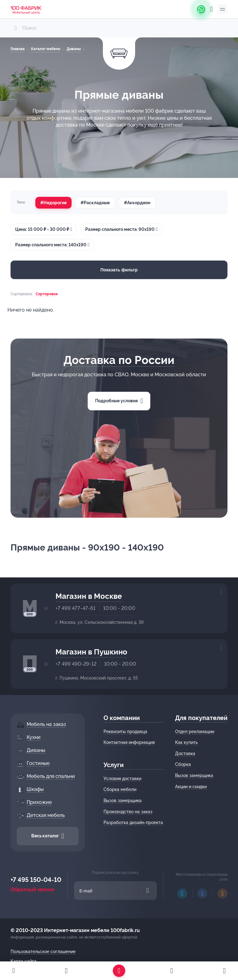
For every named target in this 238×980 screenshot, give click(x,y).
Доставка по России (119, 360)
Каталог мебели (46, 49)
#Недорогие (53, 203)
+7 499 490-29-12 (76, 664)
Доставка (185, 753)
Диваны (74, 49)
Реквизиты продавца (125, 732)
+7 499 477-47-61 (75, 608)
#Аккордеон (137, 203)
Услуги (114, 765)
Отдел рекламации (195, 732)
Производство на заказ (128, 812)
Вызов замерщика (123, 801)
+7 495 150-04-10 (36, 880)
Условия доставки (122, 779)
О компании (122, 718)
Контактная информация (129, 742)
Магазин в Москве (89, 596)
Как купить (186, 742)
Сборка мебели (120, 789)
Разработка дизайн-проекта (133, 822)
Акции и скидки (191, 787)
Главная (18, 49)
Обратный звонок (32, 889)
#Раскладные (95, 203)
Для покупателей (201, 718)
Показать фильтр (119, 270)
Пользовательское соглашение (43, 952)
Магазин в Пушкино (91, 652)
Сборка (183, 764)
